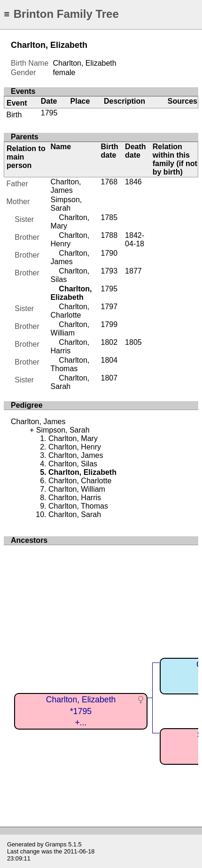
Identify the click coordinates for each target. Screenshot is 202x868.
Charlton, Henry (70, 240)
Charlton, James (66, 186)
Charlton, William (70, 329)
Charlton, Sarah (70, 382)
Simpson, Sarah (66, 204)
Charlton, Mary (73, 438)
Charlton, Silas (73, 464)
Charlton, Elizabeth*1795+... (81, 711)
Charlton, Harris (70, 346)
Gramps (56, 844)
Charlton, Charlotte (70, 311)
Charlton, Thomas (70, 364)
